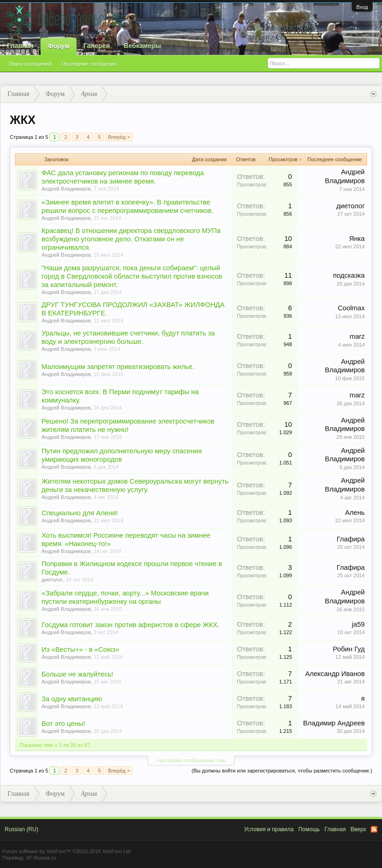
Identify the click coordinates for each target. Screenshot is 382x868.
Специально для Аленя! (80, 513)
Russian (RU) (21, 829)
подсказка (349, 275)
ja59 (358, 624)
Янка (357, 239)
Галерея (97, 46)
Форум (59, 46)
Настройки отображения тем (191, 760)
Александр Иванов (335, 674)
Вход (362, 7)
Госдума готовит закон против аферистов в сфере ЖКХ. (130, 625)
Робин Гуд (349, 649)
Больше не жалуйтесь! (77, 674)
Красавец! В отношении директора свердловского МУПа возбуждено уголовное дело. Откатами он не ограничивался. (131, 239)
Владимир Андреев (334, 723)
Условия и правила (269, 829)
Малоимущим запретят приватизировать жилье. (118, 367)
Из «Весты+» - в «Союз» (80, 649)
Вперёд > (119, 137)
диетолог (351, 206)
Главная (20, 46)
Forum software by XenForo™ (67, 851)
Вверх (358, 829)
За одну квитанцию (72, 699)
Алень (355, 513)
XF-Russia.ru (41, 858)
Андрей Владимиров (66, 189)
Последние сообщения (89, 64)
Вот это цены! (63, 724)
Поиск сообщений (30, 64)
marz (357, 336)
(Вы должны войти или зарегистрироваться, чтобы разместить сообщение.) (282, 771)
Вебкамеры (142, 46)
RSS (374, 829)
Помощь (309, 829)
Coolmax (351, 308)
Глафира (351, 539)
